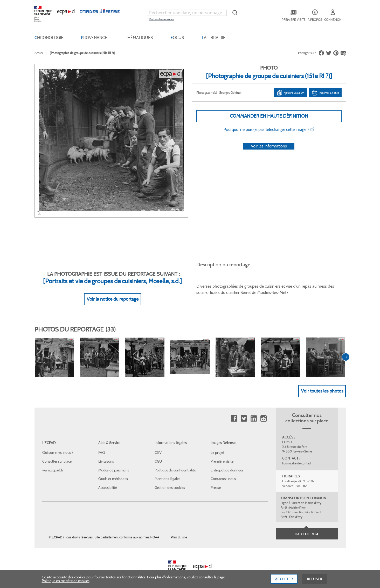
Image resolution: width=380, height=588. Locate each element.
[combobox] (187, 13)
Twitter (244, 413)
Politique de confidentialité (175, 464)
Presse (216, 481)
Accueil (39, 53)
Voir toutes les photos (322, 385)
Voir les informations (269, 153)
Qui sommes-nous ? (58, 447)
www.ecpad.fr (53, 464)
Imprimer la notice (325, 93)
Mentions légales (167, 473)
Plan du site (179, 531)
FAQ (102, 447)
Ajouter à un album (290, 93)
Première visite (222, 455)
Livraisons (106, 455)
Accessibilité (108, 481)
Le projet (217, 447)
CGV (158, 447)
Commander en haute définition (269, 116)
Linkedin (254, 413)
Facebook (234, 413)
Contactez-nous (223, 473)
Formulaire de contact (297, 457)
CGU (158, 455)
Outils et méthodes (113, 473)
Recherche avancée (162, 19)
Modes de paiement (114, 464)
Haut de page (307, 528)
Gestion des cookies (170, 481)
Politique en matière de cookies (66, 583)
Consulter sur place (57, 455)
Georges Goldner (230, 93)
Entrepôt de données (227, 464)
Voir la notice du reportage (113, 293)
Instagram (263, 413)
